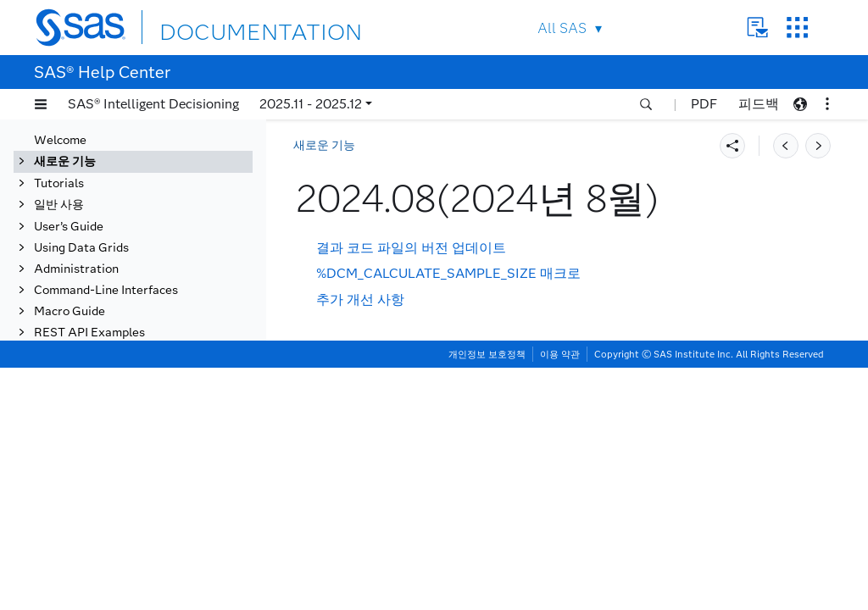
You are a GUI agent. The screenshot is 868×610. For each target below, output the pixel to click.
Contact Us (757, 28)
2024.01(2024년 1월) (125, 510)
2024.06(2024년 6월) (125, 399)
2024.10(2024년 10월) (128, 311)
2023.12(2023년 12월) (128, 532)
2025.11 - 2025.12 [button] (311, 104)
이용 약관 (560, 596)
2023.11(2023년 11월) (128, 554)
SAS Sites (797, 28)
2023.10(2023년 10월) (128, 576)
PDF (704, 104)
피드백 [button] (759, 104)
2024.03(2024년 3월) (125, 466)
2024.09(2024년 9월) (125, 333)
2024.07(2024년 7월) (125, 377)
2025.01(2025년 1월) (125, 245)
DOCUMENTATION (221, 27)
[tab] (159, 356)
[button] (41, 104)
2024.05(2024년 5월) (125, 421)
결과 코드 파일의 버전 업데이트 (411, 248)
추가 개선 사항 (360, 299)
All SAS (562, 28)
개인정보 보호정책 (487, 596)
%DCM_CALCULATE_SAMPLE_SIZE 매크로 (448, 273)
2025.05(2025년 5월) (125, 157)
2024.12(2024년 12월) (128, 267)
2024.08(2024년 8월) (126, 355)
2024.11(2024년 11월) (128, 289)
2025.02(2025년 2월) (125, 223)
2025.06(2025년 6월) (125, 135)
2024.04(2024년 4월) (125, 444)
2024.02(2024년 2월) (125, 488)
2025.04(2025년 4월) (125, 179)
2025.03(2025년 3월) (125, 201)
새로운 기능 (324, 145)
